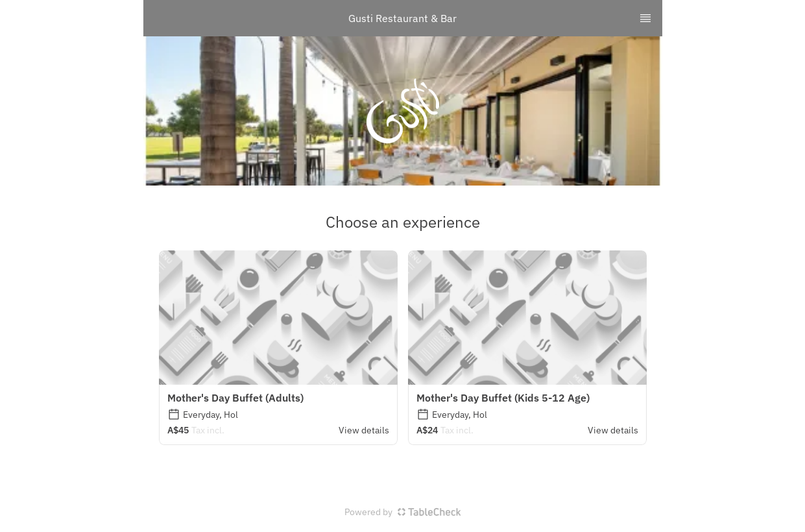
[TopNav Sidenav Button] (645, 18)
